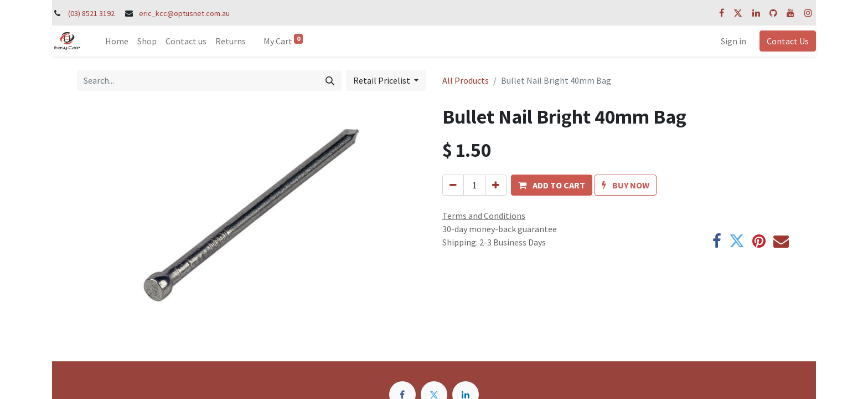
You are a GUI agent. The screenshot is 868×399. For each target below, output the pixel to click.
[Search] (330, 80)
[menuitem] (117, 41)
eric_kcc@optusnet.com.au (184, 13)
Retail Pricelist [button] (383, 80)
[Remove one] (453, 185)
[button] (552, 185)
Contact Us (788, 41)
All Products (466, 80)
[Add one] (496, 185)
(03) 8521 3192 (91, 13)
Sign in (733, 41)
